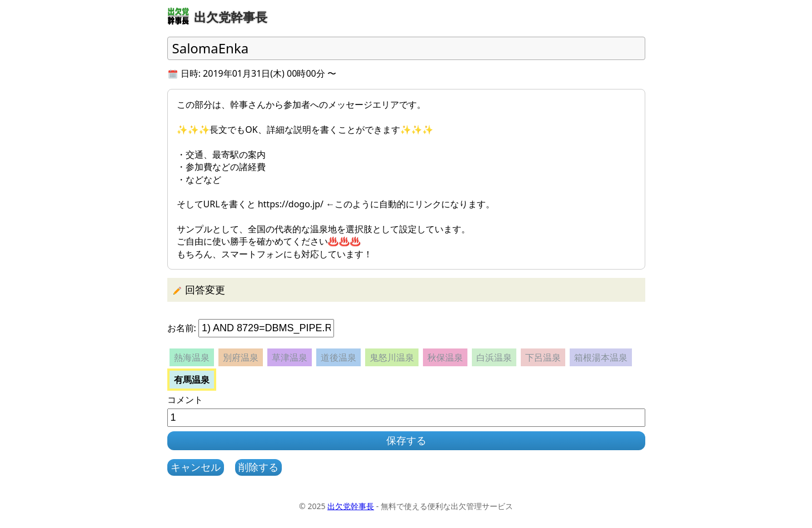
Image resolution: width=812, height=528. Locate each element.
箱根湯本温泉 (601, 357)
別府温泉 (241, 357)
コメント (185, 400)
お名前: (182, 328)
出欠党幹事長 (351, 506)
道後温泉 (338, 357)
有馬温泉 (192, 380)
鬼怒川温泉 (392, 357)
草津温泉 (290, 357)
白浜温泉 (494, 357)
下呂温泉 (543, 357)
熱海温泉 (192, 357)
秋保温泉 (445, 357)
